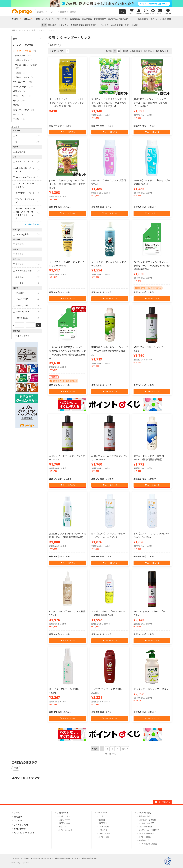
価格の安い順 (149, 51)
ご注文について (64, 820)
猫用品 (27, 19)
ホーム (17, 813)
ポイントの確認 (145, 837)
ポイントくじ (104, 837)
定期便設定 (103, 823)
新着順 (140, 51)
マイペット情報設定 (146, 834)
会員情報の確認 (145, 816)
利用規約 (26, 858)
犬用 (15, 39)
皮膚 (16, 768)
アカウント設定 (144, 813)
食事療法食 (75, 19)
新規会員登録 (143, 19)
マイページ (102, 813)
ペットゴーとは (64, 816)
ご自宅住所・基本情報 (147, 820)
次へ (124, 749)
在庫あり (54, 45)
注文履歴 (102, 820)
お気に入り (103, 830)
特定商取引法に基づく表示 (43, 858)
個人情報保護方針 (90, 858)
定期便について (64, 823)
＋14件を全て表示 (33, 224)
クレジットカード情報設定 (149, 830)
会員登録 (18, 817)
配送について (64, 827)
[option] (91, 4)
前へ (96, 749)
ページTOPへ (162, 802)
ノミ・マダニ (62, 19)
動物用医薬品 (100, 19)
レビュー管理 (104, 827)
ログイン (154, 19)
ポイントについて (65, 830)
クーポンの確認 (105, 834)
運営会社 (16, 858)
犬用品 (15, 19)
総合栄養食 (87, 19)
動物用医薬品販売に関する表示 (68, 858)
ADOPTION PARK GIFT (118, 19)
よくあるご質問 (166, 19)
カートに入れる (68, 132)
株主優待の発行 (145, 840)
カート (101, 816)
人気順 (133, 51)
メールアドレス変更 (146, 823)
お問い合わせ (20, 829)
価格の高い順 (161, 51)
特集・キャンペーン (45, 19)
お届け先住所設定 (145, 827)
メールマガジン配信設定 (148, 844)
